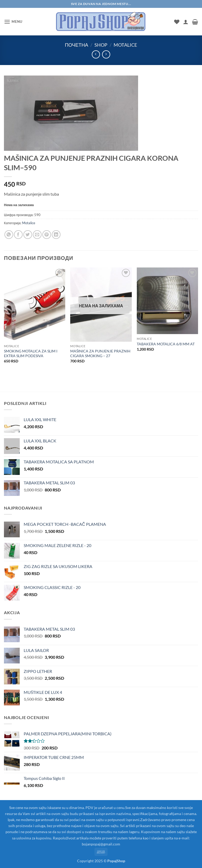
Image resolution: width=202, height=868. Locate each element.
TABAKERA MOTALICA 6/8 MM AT (166, 344)
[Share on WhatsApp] (9, 235)
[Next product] (96, 54)
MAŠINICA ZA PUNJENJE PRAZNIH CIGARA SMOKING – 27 (100, 353)
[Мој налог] (186, 22)
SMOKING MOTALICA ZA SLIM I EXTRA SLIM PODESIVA (31, 353)
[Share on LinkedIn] (56, 235)
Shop (101, 45)
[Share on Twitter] (28, 235)
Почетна (77, 45)
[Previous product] (106, 54)
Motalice (125, 45)
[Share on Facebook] (18, 235)
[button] (13, 22)
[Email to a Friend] (37, 235)
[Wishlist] (177, 22)
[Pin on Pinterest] (47, 235)
